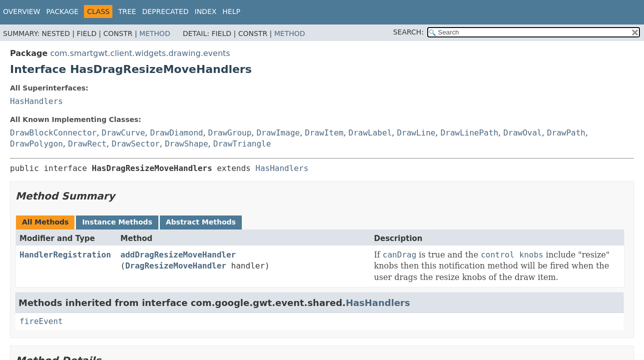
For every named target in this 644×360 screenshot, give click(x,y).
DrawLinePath (470, 133)
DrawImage (278, 133)
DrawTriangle (242, 144)
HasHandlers (36, 101)
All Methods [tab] (45, 222)
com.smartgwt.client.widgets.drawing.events (140, 53)
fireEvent (41, 321)
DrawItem (324, 133)
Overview (22, 11)
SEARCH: (408, 32)
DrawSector (135, 144)
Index (206, 11)
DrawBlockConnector (53, 133)
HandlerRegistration (65, 255)
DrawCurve (124, 133)
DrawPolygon (36, 144)
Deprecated (165, 11)
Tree (127, 11)
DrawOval (522, 133)
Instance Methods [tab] (117, 222)
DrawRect (87, 144)
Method (155, 33)
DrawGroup (230, 133)
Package (63, 11)
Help (231, 11)
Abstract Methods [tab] (201, 222)
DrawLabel (370, 133)
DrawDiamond (176, 133)
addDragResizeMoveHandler (178, 255)
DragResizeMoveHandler (176, 266)
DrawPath (566, 133)
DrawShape (187, 144)
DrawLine (416, 133)
